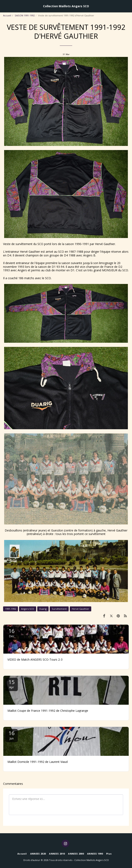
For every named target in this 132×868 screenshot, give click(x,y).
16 (12, 633)
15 (12, 684)
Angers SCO (28, 609)
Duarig (43, 609)
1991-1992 (11, 609)
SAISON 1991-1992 (25, 15)
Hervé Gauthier (80, 609)
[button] (5, 6)
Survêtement (59, 609)
